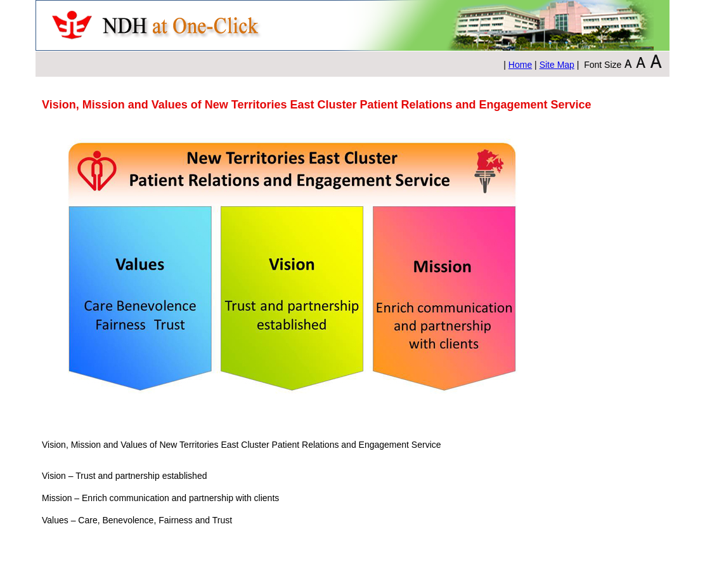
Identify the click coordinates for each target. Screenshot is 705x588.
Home (520, 65)
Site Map (557, 65)
